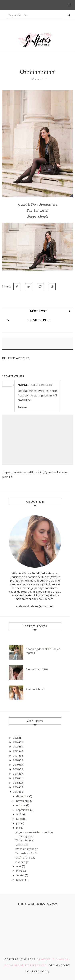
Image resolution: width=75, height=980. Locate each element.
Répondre (22, 407)
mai (19, 828)
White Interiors (24, 840)
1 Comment (37, 79)
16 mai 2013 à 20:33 (42, 385)
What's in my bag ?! (27, 849)
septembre (23, 810)
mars (20, 871)
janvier (21, 880)
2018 (16, 769)
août (19, 814)
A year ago (22, 862)
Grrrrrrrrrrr (22, 845)
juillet (20, 819)
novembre (23, 801)
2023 (16, 746)
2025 (16, 738)
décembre (23, 796)
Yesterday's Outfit (26, 853)
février (21, 875)
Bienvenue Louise (37, 669)
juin (19, 823)
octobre (21, 805)
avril (19, 866)
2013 (16, 792)
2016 (16, 778)
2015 (16, 783)
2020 (16, 760)
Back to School (35, 689)
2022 (16, 751)
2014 (16, 787)
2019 (16, 765)
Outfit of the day (25, 857)
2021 (16, 756)
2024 (16, 742)
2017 (16, 774)
